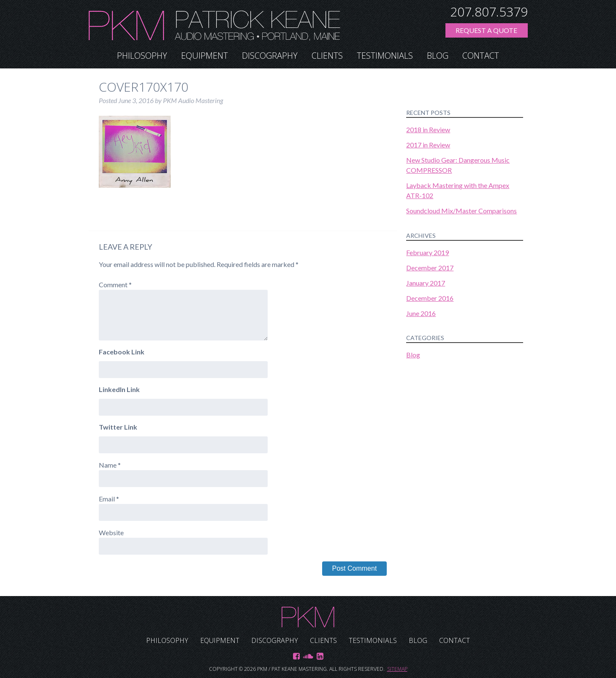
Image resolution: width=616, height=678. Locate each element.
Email (109, 499)
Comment (115, 285)
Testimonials (385, 56)
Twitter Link (118, 427)
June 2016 (421, 313)
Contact (481, 56)
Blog (438, 56)
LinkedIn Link (119, 389)
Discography (270, 56)
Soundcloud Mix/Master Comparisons (461, 211)
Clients (327, 56)
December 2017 (430, 268)
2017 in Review (428, 145)
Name (110, 465)
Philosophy (142, 56)
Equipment (205, 56)
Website (111, 532)
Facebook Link (122, 352)
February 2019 (427, 252)
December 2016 (430, 298)
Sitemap (397, 669)
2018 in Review (428, 129)
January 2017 (426, 283)
